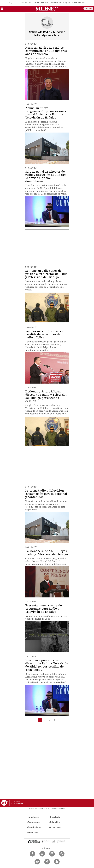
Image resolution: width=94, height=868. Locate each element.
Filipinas (67, 3)
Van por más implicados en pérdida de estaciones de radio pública (45, 334)
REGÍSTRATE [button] (88, 9)
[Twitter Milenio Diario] (42, 854)
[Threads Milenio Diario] (62, 854)
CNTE (48, 3)
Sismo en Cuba (57, 3)
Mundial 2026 (77, 3)
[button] (2, 9)
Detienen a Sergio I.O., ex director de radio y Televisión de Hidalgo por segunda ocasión (46, 396)
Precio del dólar (26, 3)
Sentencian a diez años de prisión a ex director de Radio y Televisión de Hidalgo (47, 274)
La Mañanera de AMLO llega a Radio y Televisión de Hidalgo (47, 552)
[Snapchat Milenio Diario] (57, 862)
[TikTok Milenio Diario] (47, 862)
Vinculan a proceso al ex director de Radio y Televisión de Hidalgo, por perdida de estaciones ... (47, 665)
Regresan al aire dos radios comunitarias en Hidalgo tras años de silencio (46, 51)
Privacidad (55, 822)
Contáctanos (34, 822)
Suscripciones (35, 827)
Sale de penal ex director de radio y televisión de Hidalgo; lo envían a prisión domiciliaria (46, 176)
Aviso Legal (56, 827)
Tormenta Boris (38, 3)
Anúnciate (33, 832)
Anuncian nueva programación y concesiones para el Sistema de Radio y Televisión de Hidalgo (46, 113)
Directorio (55, 817)
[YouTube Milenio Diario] (37, 862)
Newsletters (34, 817)
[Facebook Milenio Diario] (32, 854)
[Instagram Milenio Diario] (52, 854)
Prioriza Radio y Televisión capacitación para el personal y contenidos (46, 494)
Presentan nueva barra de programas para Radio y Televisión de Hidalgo (44, 609)
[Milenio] (47, 9)
